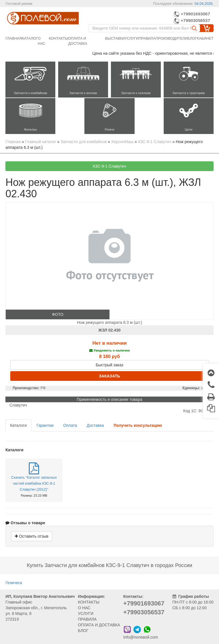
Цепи (189, 129)
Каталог (30, 38)
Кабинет (205, 38)
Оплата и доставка (78, 41)
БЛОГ (83, 631)
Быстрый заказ (110, 365)
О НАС (84, 608)
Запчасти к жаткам (83, 93)
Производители (171, 38)
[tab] (138, 425)
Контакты (58, 38)
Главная (14, 38)
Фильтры (31, 129)
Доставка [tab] (95, 425)
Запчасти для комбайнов (84, 142)
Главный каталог (41, 142)
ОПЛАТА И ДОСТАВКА (99, 625)
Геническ (14, 583)
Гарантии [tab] (45, 425)
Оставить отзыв (32, 536)
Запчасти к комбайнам (30, 93)
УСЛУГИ (86, 613)
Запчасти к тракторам (189, 93)
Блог (192, 38)
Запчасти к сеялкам (136, 93)
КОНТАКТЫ (89, 602)
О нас (42, 41)
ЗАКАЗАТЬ (109, 376)
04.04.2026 (203, 4)
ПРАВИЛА (87, 619)
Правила (147, 38)
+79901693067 (192, 14)
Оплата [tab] (70, 425)
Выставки (115, 38)
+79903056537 (192, 20)
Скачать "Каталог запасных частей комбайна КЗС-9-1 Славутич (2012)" (34, 483)
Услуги (132, 38)
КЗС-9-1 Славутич (155, 142)
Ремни (109, 129)
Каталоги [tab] (18, 425)
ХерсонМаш (122, 142)
